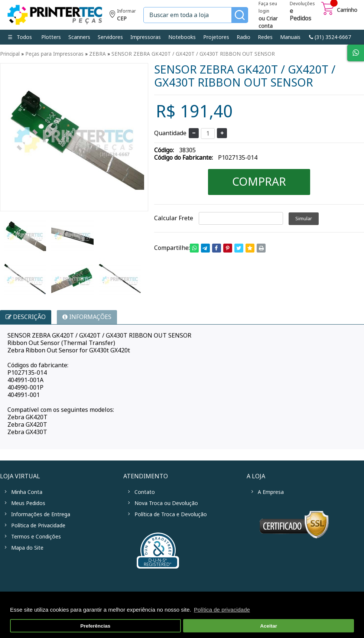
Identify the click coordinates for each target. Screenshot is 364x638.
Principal (10, 54)
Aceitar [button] (269, 626)
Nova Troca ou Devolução (166, 503)
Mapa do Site (27, 548)
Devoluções (302, 12)
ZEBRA (97, 54)
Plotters (51, 37)
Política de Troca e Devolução (171, 514)
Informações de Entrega (41, 514)
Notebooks (182, 37)
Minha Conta (27, 492)
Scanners (79, 37)
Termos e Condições (36, 537)
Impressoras (146, 37)
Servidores (110, 37)
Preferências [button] (95, 626)
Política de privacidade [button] (222, 610)
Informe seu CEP (123, 16)
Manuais (290, 37)
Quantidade (170, 133)
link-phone (330, 37)
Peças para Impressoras (54, 54)
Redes (265, 37)
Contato (145, 492)
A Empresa (271, 492)
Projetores (216, 37)
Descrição (26, 317)
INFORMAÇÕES (87, 317)
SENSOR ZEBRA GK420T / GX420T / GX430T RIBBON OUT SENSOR (193, 54)
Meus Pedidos (28, 503)
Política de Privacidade (38, 525)
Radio (243, 37)
